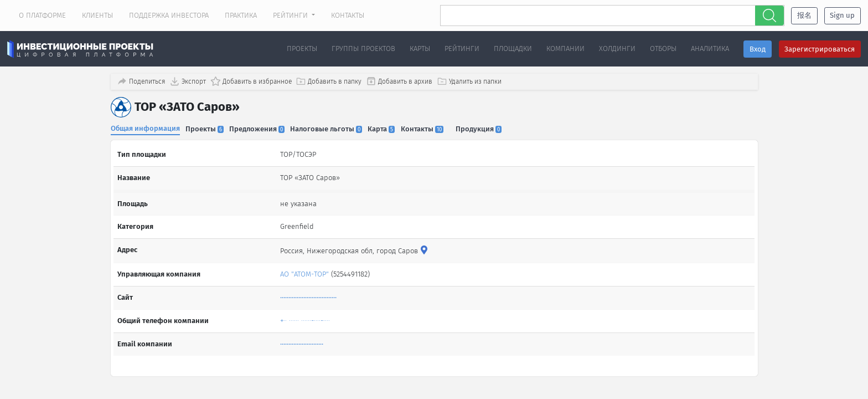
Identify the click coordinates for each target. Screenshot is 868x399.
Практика (241, 15)
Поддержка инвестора (169, 15)
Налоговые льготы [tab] (331, 128)
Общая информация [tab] (145, 127)
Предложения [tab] (260, 128)
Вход (758, 49)
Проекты (302, 48)
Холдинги (617, 48)
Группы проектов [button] (363, 48)
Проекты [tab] (206, 128)
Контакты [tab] (430, 128)
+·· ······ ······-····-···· (306, 314)
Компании (565, 48)
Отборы (663, 48)
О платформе (42, 15)
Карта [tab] (388, 128)
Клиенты (97, 15)
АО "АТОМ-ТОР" (306, 268)
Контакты (348, 15)
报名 (804, 15)
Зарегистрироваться (820, 49)
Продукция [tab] (489, 128)
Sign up (842, 15)
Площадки (513, 48)
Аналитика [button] (710, 48)
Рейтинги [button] (291, 15)
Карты (420, 48)
